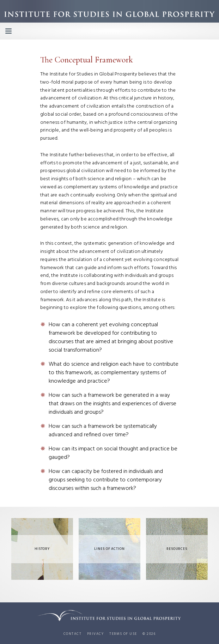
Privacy (95, 634)
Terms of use (123, 634)
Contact (72, 634)
